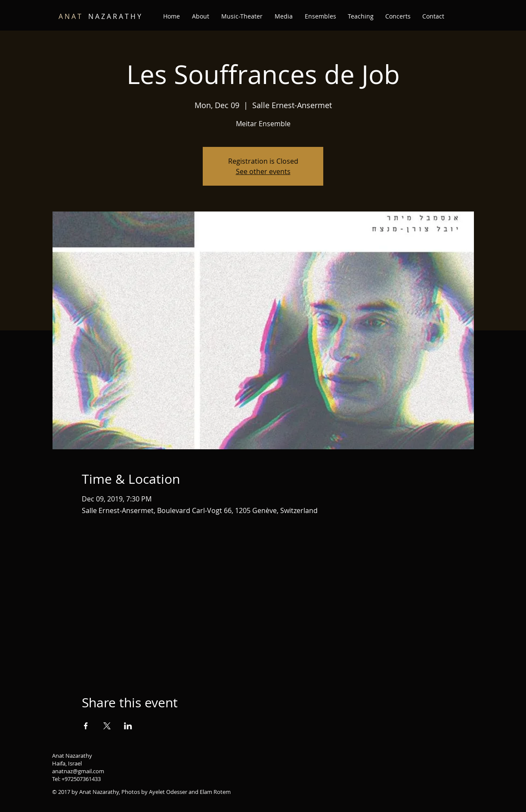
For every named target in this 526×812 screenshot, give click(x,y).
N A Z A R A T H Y (100, 16)
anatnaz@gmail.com (78, 771)
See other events (263, 171)
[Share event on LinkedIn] (128, 726)
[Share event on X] (107, 726)
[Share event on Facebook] (86, 726)
